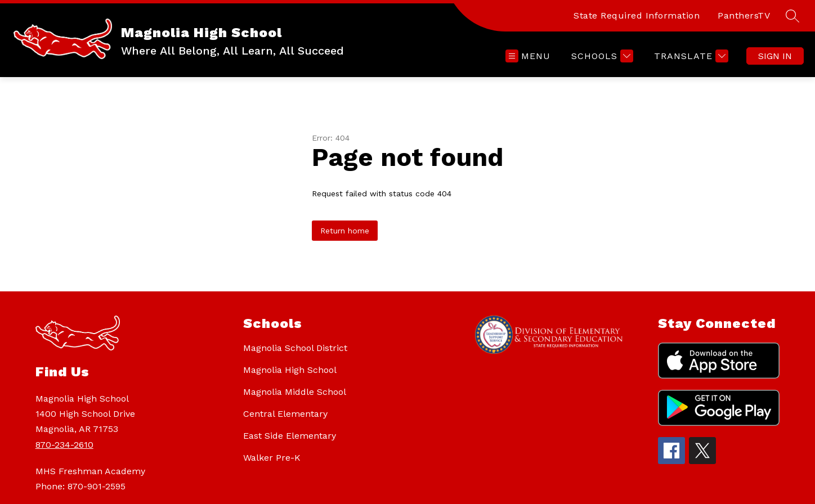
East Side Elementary (290, 436)
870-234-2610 (64, 445)
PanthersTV (744, 15)
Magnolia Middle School (295, 392)
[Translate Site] (690, 56)
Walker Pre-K (272, 458)
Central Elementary (285, 414)
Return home (345, 231)
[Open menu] (528, 56)
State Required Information (637, 15)
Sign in (775, 56)
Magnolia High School (290, 370)
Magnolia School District (295, 348)
